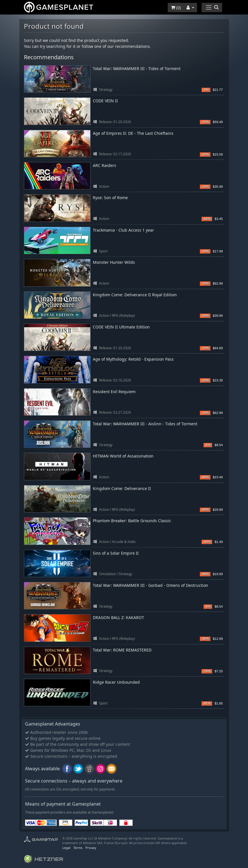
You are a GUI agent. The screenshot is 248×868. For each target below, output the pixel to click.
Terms (78, 848)
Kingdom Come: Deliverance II (122, 488)
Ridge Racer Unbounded (116, 682)
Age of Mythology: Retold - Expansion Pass (133, 359)
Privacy (91, 848)
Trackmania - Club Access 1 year (123, 230)
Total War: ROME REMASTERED (122, 650)
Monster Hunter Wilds (114, 262)
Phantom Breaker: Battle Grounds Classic (132, 521)
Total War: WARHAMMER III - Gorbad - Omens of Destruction (150, 585)
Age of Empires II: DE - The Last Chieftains (133, 133)
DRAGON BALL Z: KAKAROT (118, 617)
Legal (66, 848)
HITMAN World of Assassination (123, 456)
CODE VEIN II (105, 101)
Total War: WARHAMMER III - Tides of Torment (137, 69)
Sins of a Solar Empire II (116, 553)
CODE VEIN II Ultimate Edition (121, 327)
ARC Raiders (104, 165)
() (176, 8)
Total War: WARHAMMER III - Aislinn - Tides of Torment (145, 424)
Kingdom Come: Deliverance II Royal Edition (135, 295)
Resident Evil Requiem (114, 392)
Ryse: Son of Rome (110, 198)
